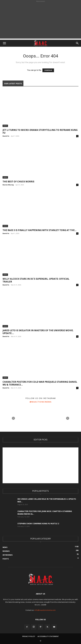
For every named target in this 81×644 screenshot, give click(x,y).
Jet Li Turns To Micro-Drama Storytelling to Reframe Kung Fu (40, 131)
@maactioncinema (41, 402)
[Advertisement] (40, 21)
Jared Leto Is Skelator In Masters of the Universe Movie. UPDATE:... (38, 332)
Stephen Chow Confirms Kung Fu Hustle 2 (38, 524)
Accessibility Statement (48, 636)
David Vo (6, 136)
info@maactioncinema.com (45, 610)
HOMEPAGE (48, 70)
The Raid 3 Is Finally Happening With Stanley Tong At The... (40, 230)
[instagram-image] (13, 418)
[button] (4, 43)
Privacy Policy (29, 636)
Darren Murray (8, 185)
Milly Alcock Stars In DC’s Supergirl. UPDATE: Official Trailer (36, 280)
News (5, 126)
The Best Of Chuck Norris (18, 182)
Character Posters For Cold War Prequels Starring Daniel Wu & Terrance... (40, 383)
